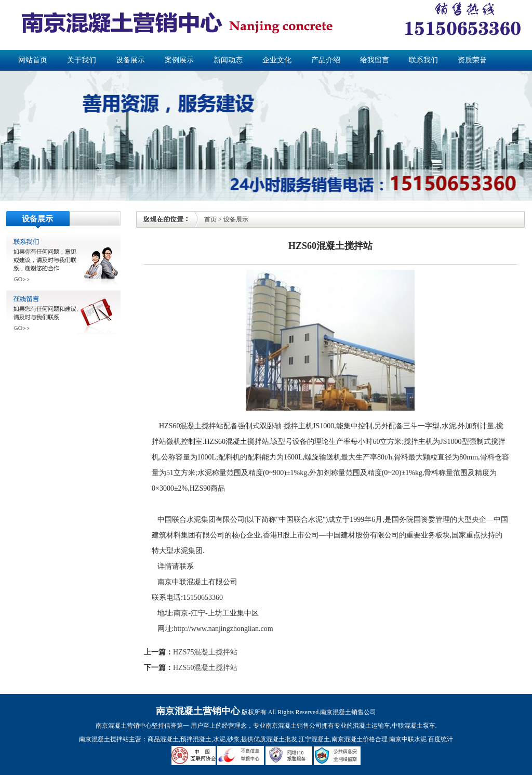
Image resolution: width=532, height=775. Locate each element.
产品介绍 (326, 60)
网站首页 (33, 60)
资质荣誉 (472, 60)
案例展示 (179, 60)
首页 (210, 219)
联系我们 (423, 60)
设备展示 (130, 60)
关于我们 (82, 60)
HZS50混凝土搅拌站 (205, 668)
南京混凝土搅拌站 (104, 739)
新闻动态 (228, 60)
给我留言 (375, 60)
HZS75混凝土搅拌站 (205, 652)
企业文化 (277, 60)
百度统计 (441, 739)
